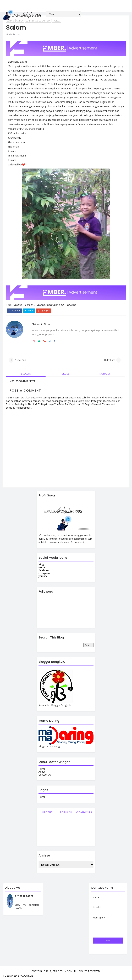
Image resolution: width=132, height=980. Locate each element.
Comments (84, 812)
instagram (44, 573)
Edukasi (71, 305)
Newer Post (21, 360)
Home (42, 769)
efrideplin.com (13, 34)
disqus (65, 374)
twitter (29, 311)
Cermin (17, 305)
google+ (44, 311)
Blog (41, 564)
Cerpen (29, 305)
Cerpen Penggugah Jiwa (50, 305)
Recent (48, 812)
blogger (26, 374)
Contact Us (45, 775)
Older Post (109, 360)
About (42, 772)
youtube (43, 576)
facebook (14, 311)
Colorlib (27, 976)
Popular (66, 812)
